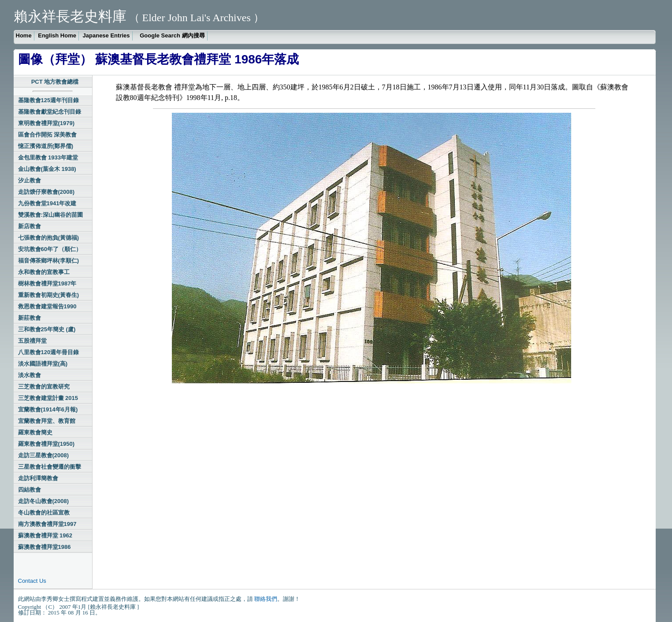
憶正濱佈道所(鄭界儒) (46, 146)
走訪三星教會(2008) (44, 455)
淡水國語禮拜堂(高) (43, 364)
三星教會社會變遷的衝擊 (50, 467)
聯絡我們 (266, 599)
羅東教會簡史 (35, 432)
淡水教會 (30, 375)
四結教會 (30, 490)
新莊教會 (30, 318)
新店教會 (30, 226)
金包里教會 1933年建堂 (48, 157)
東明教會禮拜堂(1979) (46, 123)
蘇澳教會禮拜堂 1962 (45, 535)
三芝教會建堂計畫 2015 (48, 398)
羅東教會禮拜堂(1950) (46, 444)
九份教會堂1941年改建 (47, 203)
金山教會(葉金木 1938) (47, 169)
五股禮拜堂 (32, 341)
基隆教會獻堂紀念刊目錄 (50, 112)
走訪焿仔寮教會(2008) (46, 192)
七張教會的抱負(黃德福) (49, 238)
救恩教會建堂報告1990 (47, 306)
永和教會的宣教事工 (44, 272)
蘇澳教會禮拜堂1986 (45, 547)
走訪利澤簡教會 (38, 478)
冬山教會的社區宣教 (44, 513)
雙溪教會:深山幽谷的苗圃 (50, 215)
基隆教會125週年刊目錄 (49, 100)
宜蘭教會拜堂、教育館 (47, 421)
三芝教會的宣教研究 (44, 387)
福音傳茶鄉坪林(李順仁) (49, 261)
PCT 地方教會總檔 (55, 82)
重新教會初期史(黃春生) (49, 295)
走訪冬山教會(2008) (44, 501)
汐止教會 (30, 180)
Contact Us (32, 581)
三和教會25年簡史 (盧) (47, 329)
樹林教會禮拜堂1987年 (47, 283)
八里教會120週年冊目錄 (49, 352)
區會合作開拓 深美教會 (48, 135)
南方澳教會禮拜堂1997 (47, 524)
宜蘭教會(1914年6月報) (48, 409)
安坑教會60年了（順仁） (50, 249)
